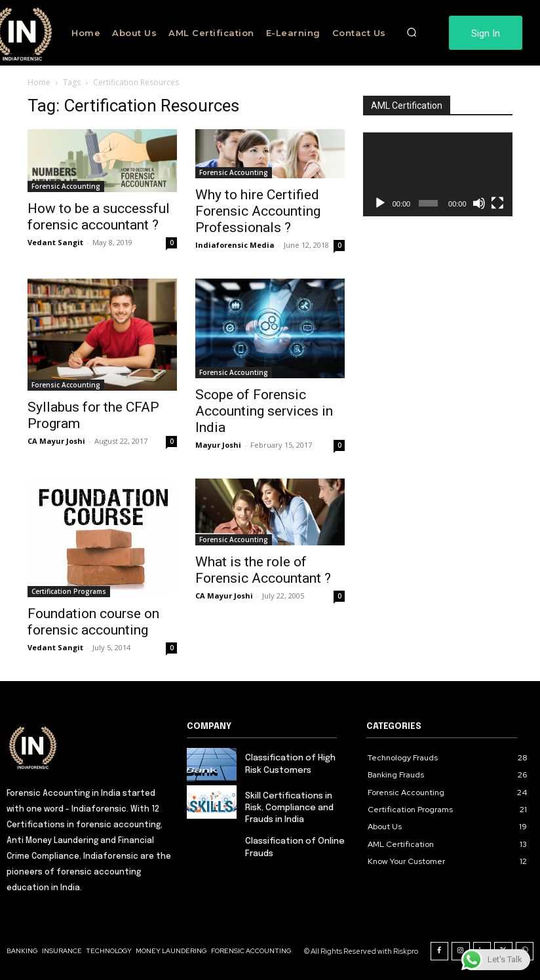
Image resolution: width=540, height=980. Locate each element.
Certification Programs (69, 591)
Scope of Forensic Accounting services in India (264, 411)
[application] (438, 174)
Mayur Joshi (218, 445)
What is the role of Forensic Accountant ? (263, 570)
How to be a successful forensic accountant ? (99, 217)
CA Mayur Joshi (56, 441)
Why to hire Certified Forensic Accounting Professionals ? (258, 211)
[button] (412, 33)
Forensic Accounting (66, 186)
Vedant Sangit (55, 242)
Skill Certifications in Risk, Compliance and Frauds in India (289, 808)
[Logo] (90, 747)
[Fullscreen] (497, 203)
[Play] (380, 203)
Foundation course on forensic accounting (93, 622)
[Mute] (479, 203)
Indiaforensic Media (235, 245)
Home (39, 82)
